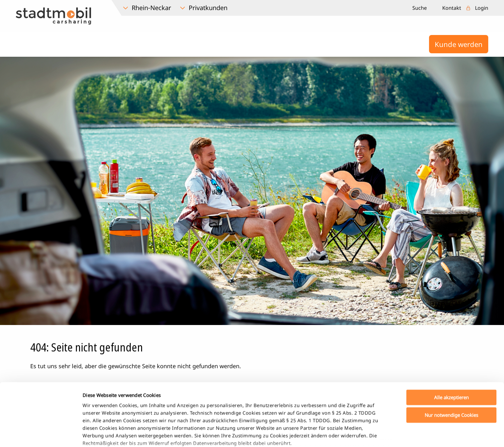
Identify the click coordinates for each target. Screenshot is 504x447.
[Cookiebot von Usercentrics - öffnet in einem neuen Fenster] (41, 435)
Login (482, 8)
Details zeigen (332, 435)
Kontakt (452, 8)
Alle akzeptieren (451, 354)
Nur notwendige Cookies (451, 372)
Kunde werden (459, 44)
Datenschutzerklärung (108, 415)
